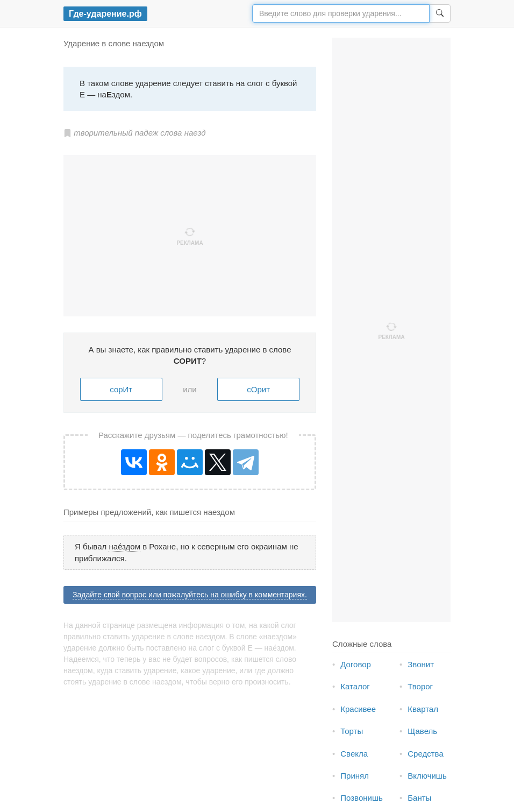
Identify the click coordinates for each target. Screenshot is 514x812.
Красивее (358, 709)
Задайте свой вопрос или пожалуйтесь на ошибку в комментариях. (190, 595)
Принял (355, 776)
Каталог (355, 686)
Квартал (423, 709)
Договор (356, 664)
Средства (425, 754)
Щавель (422, 731)
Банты (419, 798)
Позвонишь (362, 798)
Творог (420, 686)
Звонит (421, 664)
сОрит (258, 389)
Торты (352, 731)
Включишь (427, 776)
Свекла (354, 754)
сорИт (121, 389)
